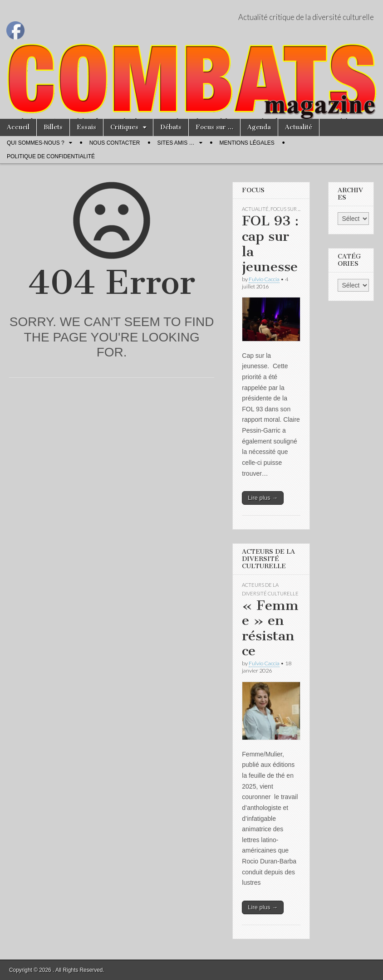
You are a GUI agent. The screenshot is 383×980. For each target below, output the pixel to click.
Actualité (299, 127)
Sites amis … (176, 143)
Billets (53, 127)
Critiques (124, 127)
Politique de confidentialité (51, 156)
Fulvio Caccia (264, 279)
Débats (171, 127)
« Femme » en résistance (270, 628)
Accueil (18, 127)
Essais (86, 127)
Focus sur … (214, 127)
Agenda (259, 127)
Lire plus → (263, 498)
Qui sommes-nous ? (36, 143)
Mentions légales (247, 143)
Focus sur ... (285, 209)
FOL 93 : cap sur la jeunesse (270, 244)
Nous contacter (115, 143)
